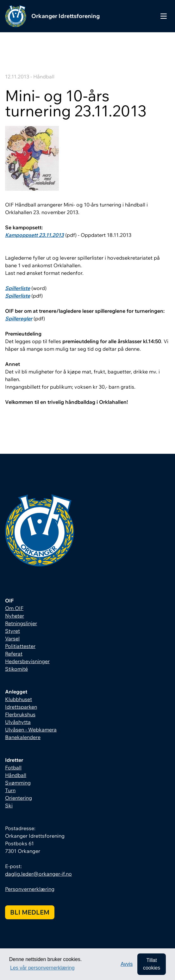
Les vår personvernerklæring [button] (42, 968)
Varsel (12, 638)
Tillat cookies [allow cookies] (152, 964)
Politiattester (20, 646)
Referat (14, 654)
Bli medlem (30, 912)
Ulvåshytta (18, 722)
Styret (12, 631)
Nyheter (15, 616)
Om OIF (14, 608)
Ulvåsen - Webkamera (31, 730)
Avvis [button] (127, 964)
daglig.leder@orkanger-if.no (38, 874)
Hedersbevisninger (27, 661)
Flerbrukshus (20, 714)
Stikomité (16, 669)
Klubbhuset (19, 699)
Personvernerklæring (30, 889)
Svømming (18, 783)
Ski (9, 805)
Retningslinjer (21, 623)
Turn (10, 790)
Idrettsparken (21, 707)
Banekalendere (23, 737)
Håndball (16, 775)
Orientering (19, 798)
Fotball (13, 767)
